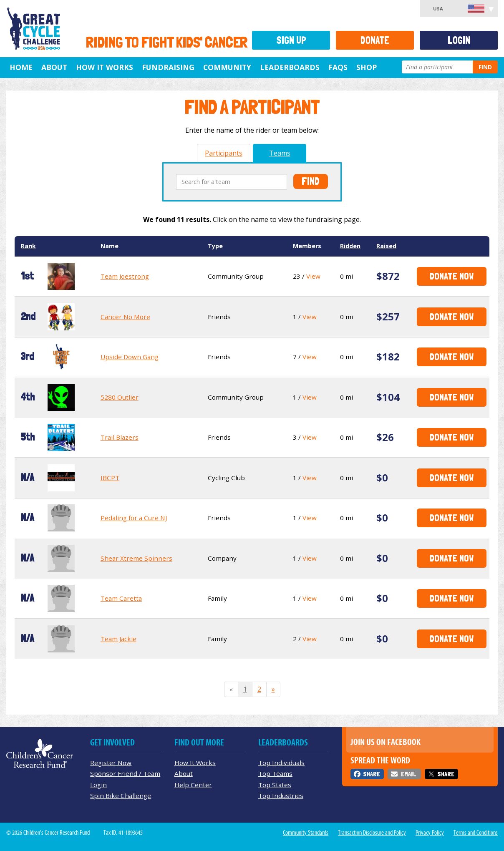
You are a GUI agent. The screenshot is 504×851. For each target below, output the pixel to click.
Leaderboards (290, 67)
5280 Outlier (120, 397)
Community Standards (306, 833)
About (54, 67)
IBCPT (110, 478)
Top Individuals (281, 763)
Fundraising (168, 67)
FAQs (338, 67)
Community (227, 67)
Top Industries (281, 796)
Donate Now (452, 276)
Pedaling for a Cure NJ (134, 518)
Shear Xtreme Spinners (136, 558)
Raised (386, 246)
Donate (375, 40)
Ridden (350, 246)
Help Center (193, 785)
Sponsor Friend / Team (125, 773)
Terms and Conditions (476, 833)
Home (21, 67)
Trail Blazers (120, 437)
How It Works (105, 67)
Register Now (111, 763)
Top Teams (275, 773)
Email (408, 774)
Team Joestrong (125, 276)
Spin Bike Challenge (121, 796)
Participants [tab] (224, 153)
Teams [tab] (280, 153)
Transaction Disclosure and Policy (372, 833)
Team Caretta (121, 598)
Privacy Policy (430, 833)
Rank (28, 246)
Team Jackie (118, 639)
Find (485, 67)
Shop (367, 67)
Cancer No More (125, 317)
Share (372, 774)
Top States (275, 785)
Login (459, 40)
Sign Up (291, 40)
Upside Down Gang (130, 357)
